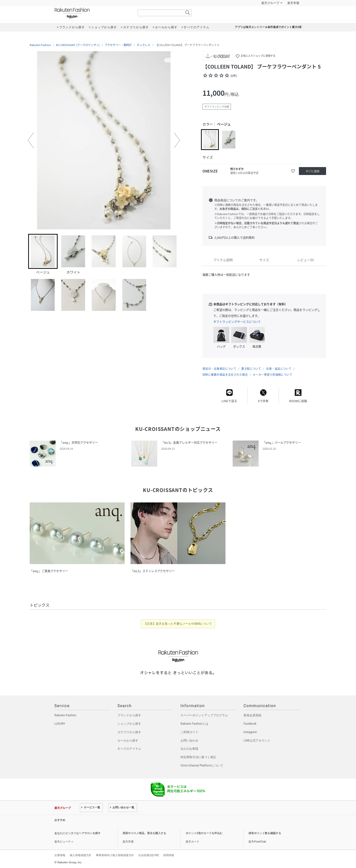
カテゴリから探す (129, 732)
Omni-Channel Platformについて (202, 766)
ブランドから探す (129, 715)
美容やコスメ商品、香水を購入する (144, 833)
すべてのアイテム (129, 749)
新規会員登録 (252, 715)
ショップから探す (129, 724)
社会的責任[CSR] (149, 855)
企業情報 (60, 855)
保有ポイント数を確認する (265, 833)
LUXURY (60, 724)
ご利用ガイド (189, 732)
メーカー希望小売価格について (272, 375)
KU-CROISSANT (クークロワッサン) (78, 45)
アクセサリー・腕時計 (118, 45)
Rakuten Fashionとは (194, 724)
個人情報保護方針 (81, 855)
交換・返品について (279, 369)
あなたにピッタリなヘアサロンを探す (78, 833)
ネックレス (144, 45)
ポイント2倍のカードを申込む (204, 833)
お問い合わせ (189, 741)
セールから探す (128, 741)
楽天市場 (293, 3)
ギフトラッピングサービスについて (237, 322)
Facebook (250, 724)
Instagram (250, 732)
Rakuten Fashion (93, 13)
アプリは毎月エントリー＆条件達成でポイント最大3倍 (268, 27)
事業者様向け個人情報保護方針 (115, 855)
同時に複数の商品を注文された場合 (225, 375)
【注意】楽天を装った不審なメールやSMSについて (178, 624)
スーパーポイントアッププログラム (204, 715)
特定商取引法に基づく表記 (198, 757)
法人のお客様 (189, 749)
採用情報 (169, 855)
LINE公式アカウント (257, 741)
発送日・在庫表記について (219, 369)
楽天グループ (270, 3)
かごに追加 (313, 171)
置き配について (251, 369)
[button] (31, 140)
